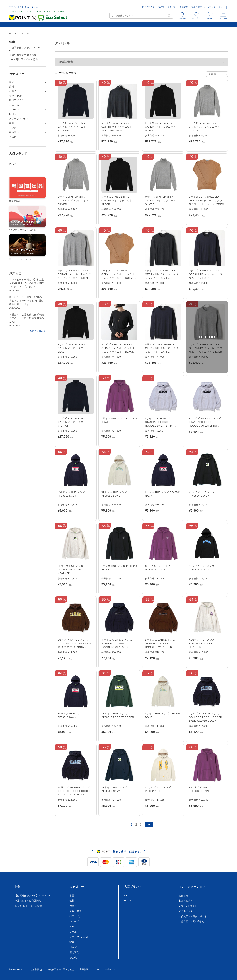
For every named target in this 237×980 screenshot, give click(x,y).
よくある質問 (186, 911)
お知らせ (184, 896)
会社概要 (36, 970)
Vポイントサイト (216, 7)
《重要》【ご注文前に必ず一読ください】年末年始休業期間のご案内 (27, 318)
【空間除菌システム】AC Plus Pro (26, 49)
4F (11, 159)
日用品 (13, 114)
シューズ (14, 105)
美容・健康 (15, 96)
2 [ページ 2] (136, 825)
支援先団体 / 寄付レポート (193, 916)
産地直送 (14, 132)
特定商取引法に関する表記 (61, 970)
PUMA (13, 164)
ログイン (172, 7)
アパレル (14, 109)
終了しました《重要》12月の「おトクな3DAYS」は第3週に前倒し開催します (26, 301)
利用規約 (84, 970)
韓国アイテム (17, 100)
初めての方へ (198, 7)
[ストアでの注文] (217, 74)
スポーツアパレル (19, 119)
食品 (12, 82)
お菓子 (13, 91)
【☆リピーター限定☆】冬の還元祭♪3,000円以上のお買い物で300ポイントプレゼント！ (27, 283)
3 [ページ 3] (141, 825)
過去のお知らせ (38, 331)
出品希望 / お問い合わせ (192, 921)
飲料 (12, 87)
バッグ (13, 128)
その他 (13, 137)
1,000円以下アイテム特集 (24, 60)
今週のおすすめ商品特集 (23, 55)
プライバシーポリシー (105, 970)
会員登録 (184, 7)
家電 (12, 123)
